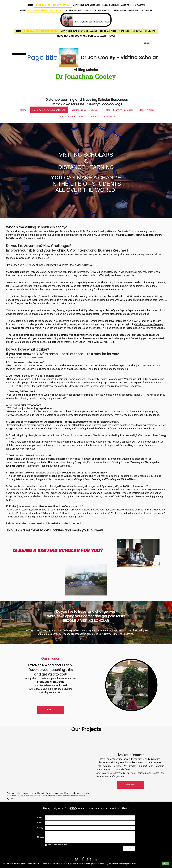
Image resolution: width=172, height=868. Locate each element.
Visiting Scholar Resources (86, 5)
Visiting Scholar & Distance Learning (79, 31)
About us (126, 5)
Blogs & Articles (111, 5)
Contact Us (139, 5)
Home (30, 5)
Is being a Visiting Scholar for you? (53, 5)
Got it (166, 863)
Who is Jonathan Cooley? (72, 117)
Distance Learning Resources (119, 110)
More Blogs (120, 10)
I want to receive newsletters (56, 845)
